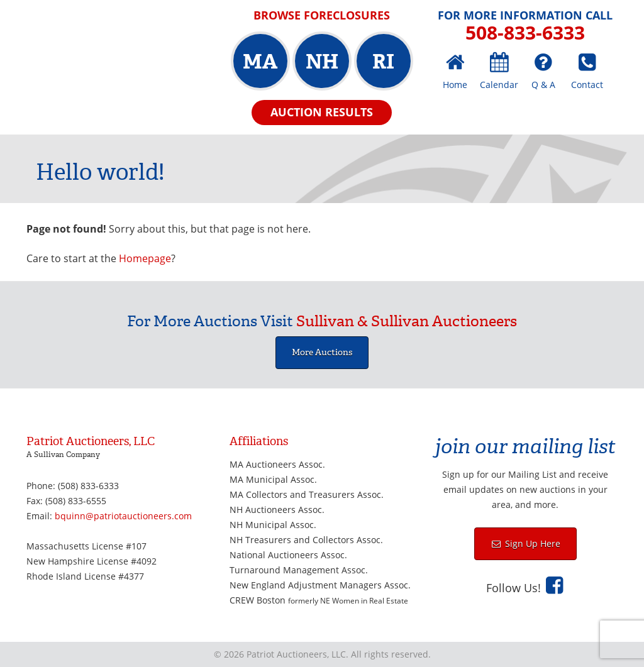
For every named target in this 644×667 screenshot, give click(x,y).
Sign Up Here (531, 543)
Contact (587, 85)
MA (260, 62)
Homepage (145, 258)
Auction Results (322, 112)
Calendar (499, 85)
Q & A (543, 85)
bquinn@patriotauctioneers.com (123, 516)
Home (455, 85)
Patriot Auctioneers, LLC (117, 54)
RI (383, 62)
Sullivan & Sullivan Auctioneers (407, 321)
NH (322, 62)
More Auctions (322, 352)
